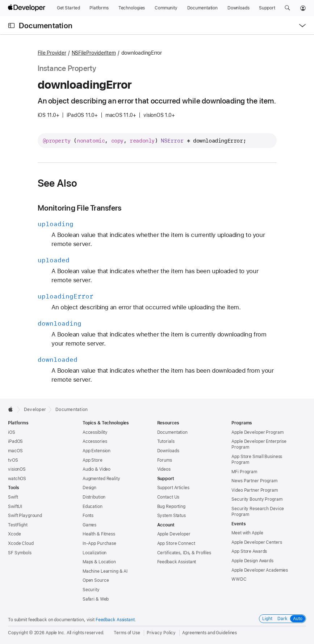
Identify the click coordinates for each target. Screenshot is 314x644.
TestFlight (18, 525)
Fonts (88, 516)
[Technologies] (132, 8)
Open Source (96, 580)
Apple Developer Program (257, 432)
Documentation (46, 26)
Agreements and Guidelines (210, 633)
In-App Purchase (99, 543)
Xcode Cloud (21, 543)
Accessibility (95, 432)
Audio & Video (97, 469)
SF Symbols (20, 553)
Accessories (95, 441)
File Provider (52, 53)
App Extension (97, 451)
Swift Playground (25, 516)
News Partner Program (254, 481)
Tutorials (166, 441)
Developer (35, 410)
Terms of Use (127, 633)
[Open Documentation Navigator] (11, 26)
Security (91, 590)
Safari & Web (96, 599)
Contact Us (168, 497)
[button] (287, 8)
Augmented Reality (101, 479)
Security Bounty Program (257, 499)
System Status (171, 516)
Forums (165, 460)
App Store (93, 460)
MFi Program (244, 472)
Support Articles (173, 488)
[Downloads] (238, 8)
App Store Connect (176, 543)
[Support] (267, 8)
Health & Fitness (99, 534)
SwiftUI (15, 507)
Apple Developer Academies (260, 570)
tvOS (13, 460)
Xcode (14, 534)
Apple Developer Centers (257, 542)
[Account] (303, 8)
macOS (15, 451)
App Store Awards (249, 551)
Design (89, 488)
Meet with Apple (247, 533)
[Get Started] (68, 8)
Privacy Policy (161, 633)
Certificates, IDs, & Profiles (184, 553)
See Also (58, 183)
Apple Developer (174, 534)
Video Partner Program (254, 490)
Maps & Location (99, 562)
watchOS (17, 479)
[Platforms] (99, 8)
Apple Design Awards (252, 561)
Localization (95, 553)
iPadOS (15, 441)
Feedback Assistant (177, 562)
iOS (12, 432)
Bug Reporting (171, 507)
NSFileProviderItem (94, 53)
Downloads (168, 451)
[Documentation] (202, 8)
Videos (164, 469)
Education (93, 507)
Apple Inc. (56, 633)
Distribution (94, 497)
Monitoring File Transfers (80, 208)
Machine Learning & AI (105, 571)
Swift (13, 497)
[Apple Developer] (28, 8)
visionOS (17, 469)
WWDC (239, 579)
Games (89, 525)
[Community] (166, 8)
